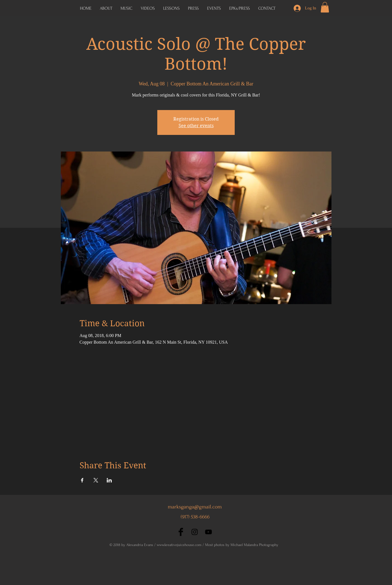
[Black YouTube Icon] (208, 532)
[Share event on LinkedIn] (109, 480)
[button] (240, 8)
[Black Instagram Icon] (195, 532)
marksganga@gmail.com (195, 507)
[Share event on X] (96, 480)
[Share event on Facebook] (82, 480)
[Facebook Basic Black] (181, 532)
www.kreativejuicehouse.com (179, 545)
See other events (196, 126)
